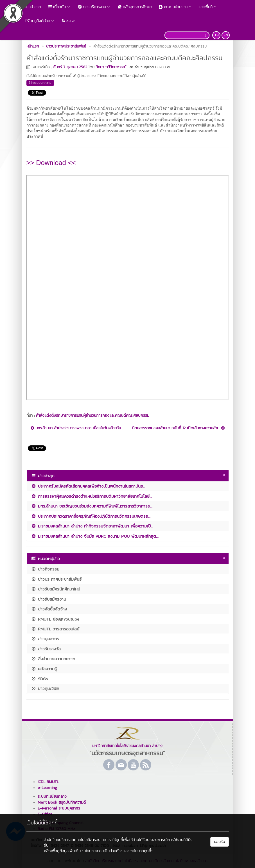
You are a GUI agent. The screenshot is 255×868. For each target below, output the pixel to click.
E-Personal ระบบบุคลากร (59, 808)
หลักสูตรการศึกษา (135, 7)
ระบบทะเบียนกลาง (52, 796)
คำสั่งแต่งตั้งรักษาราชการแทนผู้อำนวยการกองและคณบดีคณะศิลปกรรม (93, 415)
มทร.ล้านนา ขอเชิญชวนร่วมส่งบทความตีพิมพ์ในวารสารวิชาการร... (92, 506)
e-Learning (47, 788)
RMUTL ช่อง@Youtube (55, 619)
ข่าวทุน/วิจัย (45, 688)
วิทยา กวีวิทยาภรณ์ (111, 67)
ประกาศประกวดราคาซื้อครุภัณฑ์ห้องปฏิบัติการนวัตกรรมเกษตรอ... (91, 516)
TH (217, 35)
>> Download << (51, 163)
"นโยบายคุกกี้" (142, 851)
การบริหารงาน (94, 7)
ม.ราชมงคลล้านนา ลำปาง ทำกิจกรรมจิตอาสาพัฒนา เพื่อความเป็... (92, 526)
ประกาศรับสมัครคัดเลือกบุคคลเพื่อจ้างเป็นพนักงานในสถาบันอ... (88, 486)
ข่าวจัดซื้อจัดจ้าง (49, 609)
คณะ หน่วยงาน (176, 7)
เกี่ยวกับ (59, 7)
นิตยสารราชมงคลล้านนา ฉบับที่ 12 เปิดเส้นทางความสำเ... (178, 428)
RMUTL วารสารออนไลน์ (55, 629)
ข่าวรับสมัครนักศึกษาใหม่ (56, 589)
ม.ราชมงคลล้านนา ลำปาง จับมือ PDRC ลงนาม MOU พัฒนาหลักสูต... (95, 536)
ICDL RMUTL (48, 782)
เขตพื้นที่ (208, 7)
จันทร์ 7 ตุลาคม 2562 (70, 67)
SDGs (39, 679)
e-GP (68, 21)
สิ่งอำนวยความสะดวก (53, 659)
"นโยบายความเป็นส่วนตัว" (102, 851)
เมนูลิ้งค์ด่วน (40, 21)
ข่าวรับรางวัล (46, 649)
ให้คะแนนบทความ (40, 83)
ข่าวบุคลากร (45, 639)
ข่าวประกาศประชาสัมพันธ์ (56, 579)
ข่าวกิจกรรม (45, 569)
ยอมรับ (220, 842)
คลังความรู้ (44, 669)
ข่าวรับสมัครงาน (48, 599)
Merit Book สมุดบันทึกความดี (62, 802)
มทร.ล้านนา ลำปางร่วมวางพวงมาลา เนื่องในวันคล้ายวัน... (77, 428)
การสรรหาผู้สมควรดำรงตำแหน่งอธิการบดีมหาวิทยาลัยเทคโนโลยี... (92, 496)
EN (226, 35)
